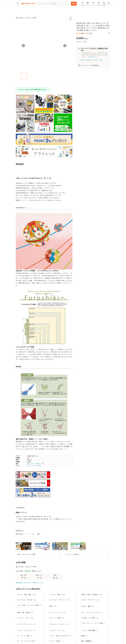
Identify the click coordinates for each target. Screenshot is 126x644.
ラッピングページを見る (34, 467)
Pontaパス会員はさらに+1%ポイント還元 (92, 61)
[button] (109, 34)
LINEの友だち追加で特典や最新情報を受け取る (34, 91)
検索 (74, 8)
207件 (39, 578)
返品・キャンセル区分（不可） (36, 465)
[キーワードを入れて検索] (54, 8)
